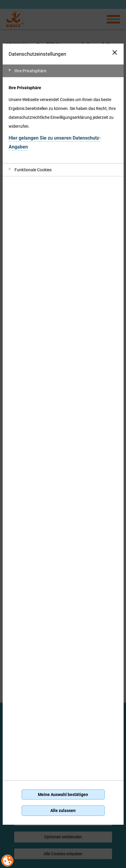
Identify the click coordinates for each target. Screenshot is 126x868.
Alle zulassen (63, 811)
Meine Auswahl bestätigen (63, 795)
